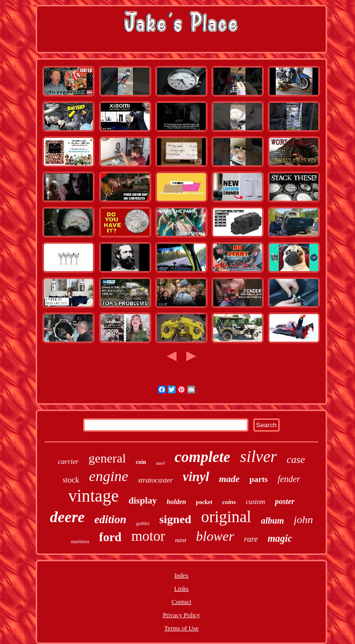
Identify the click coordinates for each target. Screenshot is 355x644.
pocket (204, 502)
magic (280, 538)
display (143, 500)
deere (67, 517)
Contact (181, 602)
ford (111, 537)
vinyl (196, 477)
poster (285, 501)
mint (181, 540)
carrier (68, 461)
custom (256, 502)
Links (181, 588)
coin (141, 462)
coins (229, 502)
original (226, 517)
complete (202, 457)
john (303, 519)
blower (215, 536)
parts (259, 479)
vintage (94, 496)
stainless (80, 541)
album (273, 521)
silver (259, 456)
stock (71, 480)
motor (148, 536)
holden (177, 502)
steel (160, 463)
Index (181, 575)
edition (110, 519)
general (107, 458)
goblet (143, 523)
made (229, 479)
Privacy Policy (181, 615)
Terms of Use (181, 628)
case (296, 460)
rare (251, 539)
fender (289, 479)
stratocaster (155, 480)
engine (109, 476)
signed (175, 519)
